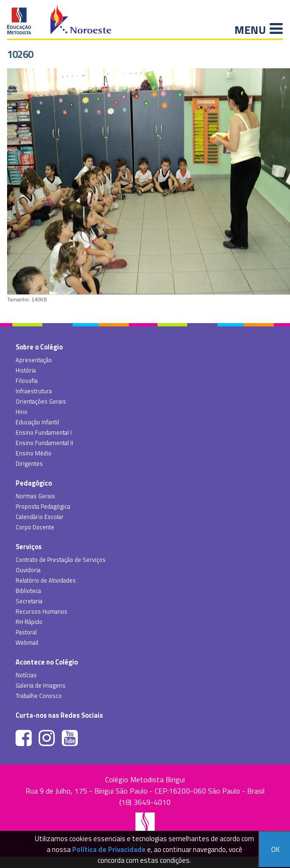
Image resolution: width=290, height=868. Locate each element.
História (26, 370)
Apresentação (34, 360)
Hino (21, 412)
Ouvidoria (28, 570)
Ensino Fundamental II (44, 443)
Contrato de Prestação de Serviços (61, 560)
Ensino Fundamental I (44, 432)
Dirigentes (29, 463)
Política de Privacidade (109, 849)
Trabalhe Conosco (39, 696)
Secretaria (29, 601)
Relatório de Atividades (46, 580)
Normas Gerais (35, 496)
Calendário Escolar (40, 517)
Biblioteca (28, 591)
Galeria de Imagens (41, 685)
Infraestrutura (34, 391)
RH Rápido (29, 622)
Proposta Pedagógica (43, 506)
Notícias (26, 675)
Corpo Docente (35, 527)
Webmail (27, 642)
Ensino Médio (33, 453)
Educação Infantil (37, 422)
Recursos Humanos (41, 611)
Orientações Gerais (41, 401)
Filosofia (27, 381)
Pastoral (26, 632)
